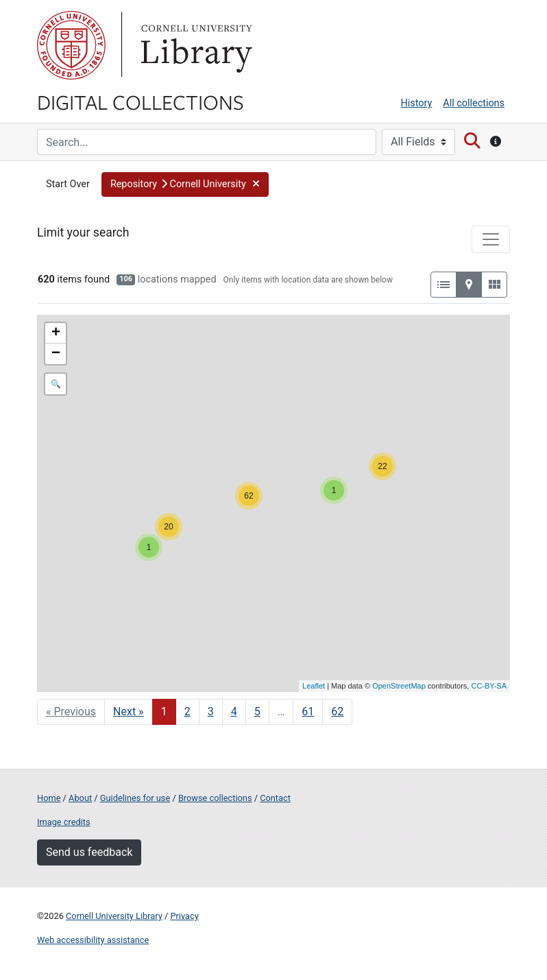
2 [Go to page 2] (187, 712)
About (80, 798)
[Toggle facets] (491, 239)
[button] (185, 184)
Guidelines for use (135, 798)
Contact (275, 798)
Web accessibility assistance (93, 940)
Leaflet (314, 686)
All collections (474, 103)
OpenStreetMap (399, 686)
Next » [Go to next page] (129, 712)
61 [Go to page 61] (308, 712)
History (417, 103)
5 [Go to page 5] (257, 712)
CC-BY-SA (489, 686)
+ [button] (56, 333)
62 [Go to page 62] (337, 712)
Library (195, 45)
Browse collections (215, 798)
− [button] (56, 354)
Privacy (184, 916)
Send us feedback (89, 852)
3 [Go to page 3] (211, 712)
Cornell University (71, 45)
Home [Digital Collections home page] (49, 798)
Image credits (64, 822)
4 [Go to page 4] (234, 712)
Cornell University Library (114, 916)
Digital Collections (141, 101)
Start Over (68, 184)
